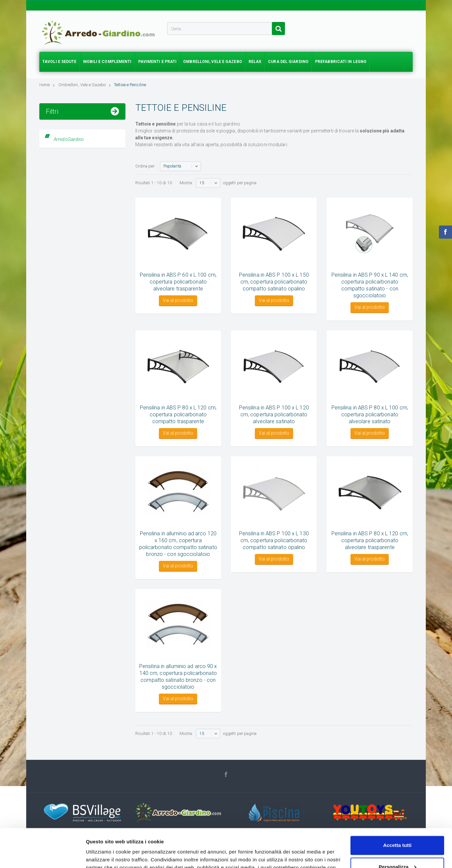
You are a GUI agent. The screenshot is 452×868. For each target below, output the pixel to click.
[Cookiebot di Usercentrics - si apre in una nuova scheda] (42, 855)
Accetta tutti (397, 807)
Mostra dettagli (104, 855)
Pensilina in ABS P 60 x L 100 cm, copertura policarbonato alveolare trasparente (178, 282)
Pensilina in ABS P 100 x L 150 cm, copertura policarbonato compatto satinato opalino (274, 282)
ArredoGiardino (69, 187)
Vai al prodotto (178, 300)
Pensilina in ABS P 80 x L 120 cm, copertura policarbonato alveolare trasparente (370, 540)
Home (47, 85)
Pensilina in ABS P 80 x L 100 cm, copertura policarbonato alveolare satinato (370, 414)
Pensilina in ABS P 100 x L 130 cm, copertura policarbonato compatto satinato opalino (274, 540)
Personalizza (397, 828)
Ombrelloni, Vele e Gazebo (85, 85)
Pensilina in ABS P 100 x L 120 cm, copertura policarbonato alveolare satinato (274, 414)
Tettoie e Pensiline (130, 85)
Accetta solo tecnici (397, 850)
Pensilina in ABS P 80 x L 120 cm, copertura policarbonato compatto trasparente (178, 414)
